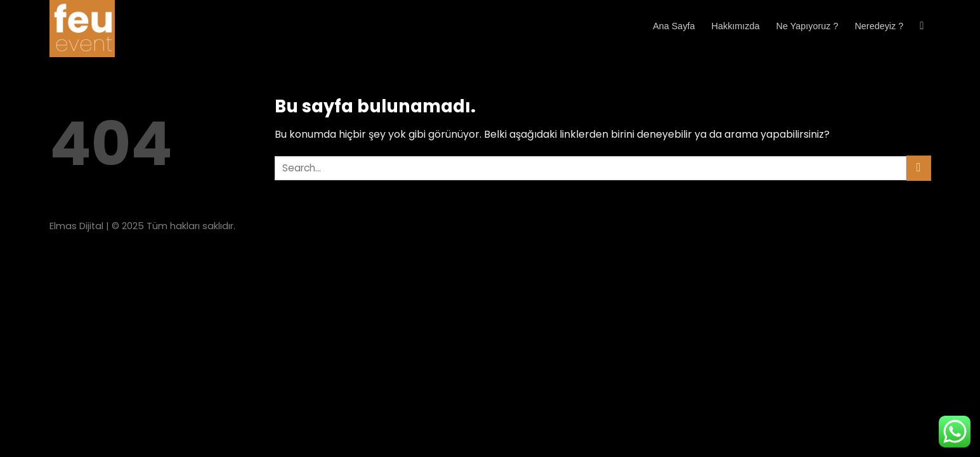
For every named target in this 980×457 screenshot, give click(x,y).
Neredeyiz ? (879, 26)
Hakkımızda (736, 26)
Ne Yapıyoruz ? (807, 26)
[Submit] (919, 168)
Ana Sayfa (674, 26)
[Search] (925, 26)
